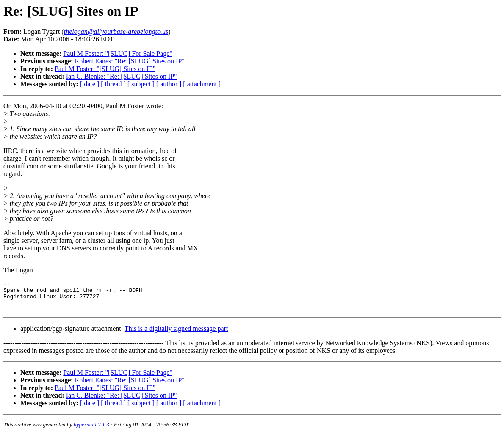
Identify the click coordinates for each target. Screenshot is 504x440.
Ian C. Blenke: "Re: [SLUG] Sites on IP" (122, 76)
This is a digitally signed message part (176, 334)
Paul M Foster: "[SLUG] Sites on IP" (105, 69)
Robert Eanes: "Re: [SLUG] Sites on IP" (130, 61)
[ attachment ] (202, 84)
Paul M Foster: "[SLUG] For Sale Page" (118, 54)
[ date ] (90, 84)
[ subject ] (141, 84)
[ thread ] (113, 84)
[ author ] (169, 84)
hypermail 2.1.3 (91, 430)
